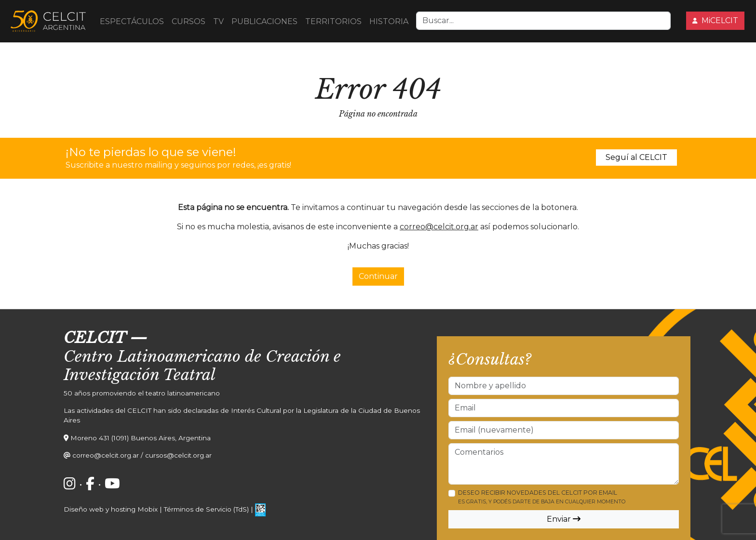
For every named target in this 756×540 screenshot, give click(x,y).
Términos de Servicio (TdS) (206, 509)
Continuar (378, 276)
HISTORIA (389, 21)
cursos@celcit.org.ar (178, 455)
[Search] (543, 21)
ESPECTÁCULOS (132, 21)
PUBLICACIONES (264, 21)
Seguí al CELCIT (636, 157)
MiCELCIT (715, 20)
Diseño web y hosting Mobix (111, 509)
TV (218, 21)
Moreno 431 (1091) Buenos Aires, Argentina (141, 438)
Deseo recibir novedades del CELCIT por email (542, 497)
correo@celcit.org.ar (439, 227)
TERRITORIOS (333, 21)
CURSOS (189, 21)
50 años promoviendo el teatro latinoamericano (142, 393)
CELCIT (95, 338)
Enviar (564, 519)
